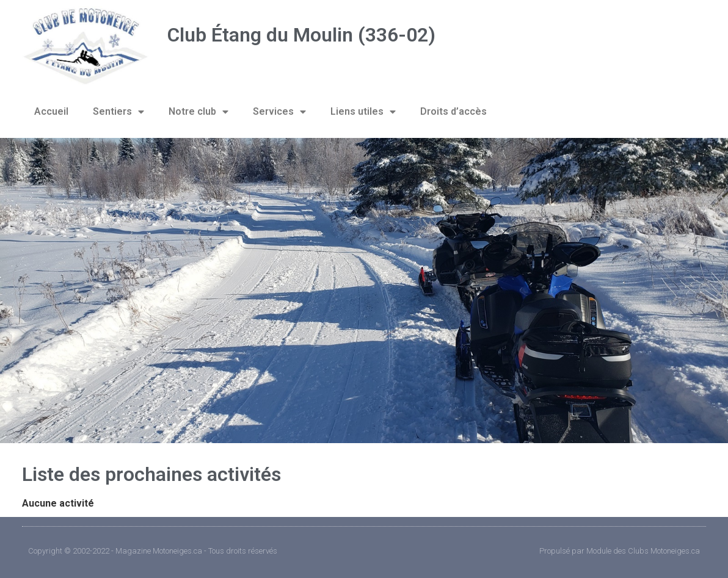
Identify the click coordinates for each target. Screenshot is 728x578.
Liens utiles (363, 112)
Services (279, 112)
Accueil (51, 111)
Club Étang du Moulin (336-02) (301, 35)
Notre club (198, 112)
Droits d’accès (453, 111)
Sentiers (118, 112)
